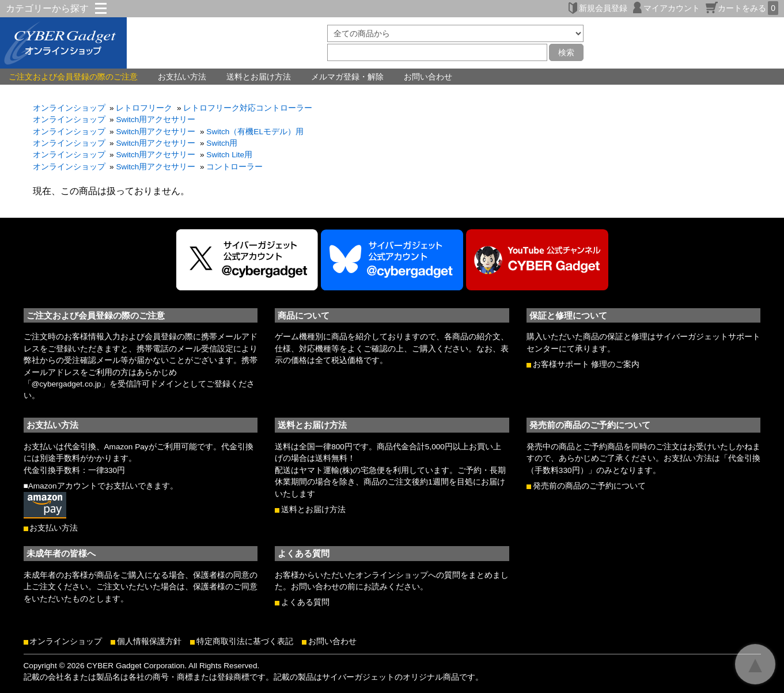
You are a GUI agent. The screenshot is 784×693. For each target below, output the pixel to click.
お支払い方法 (182, 77)
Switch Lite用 (229, 155)
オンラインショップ (69, 108)
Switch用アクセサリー (156, 120)
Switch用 (222, 143)
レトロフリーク (144, 108)
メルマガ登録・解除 (347, 77)
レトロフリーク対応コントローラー (248, 108)
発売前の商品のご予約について (589, 486)
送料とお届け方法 (259, 77)
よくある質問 (305, 602)
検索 (566, 52)
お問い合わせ (428, 77)
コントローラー (234, 167)
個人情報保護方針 (149, 641)
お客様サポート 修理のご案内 (586, 364)
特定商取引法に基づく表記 (245, 641)
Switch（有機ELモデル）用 (255, 132)
